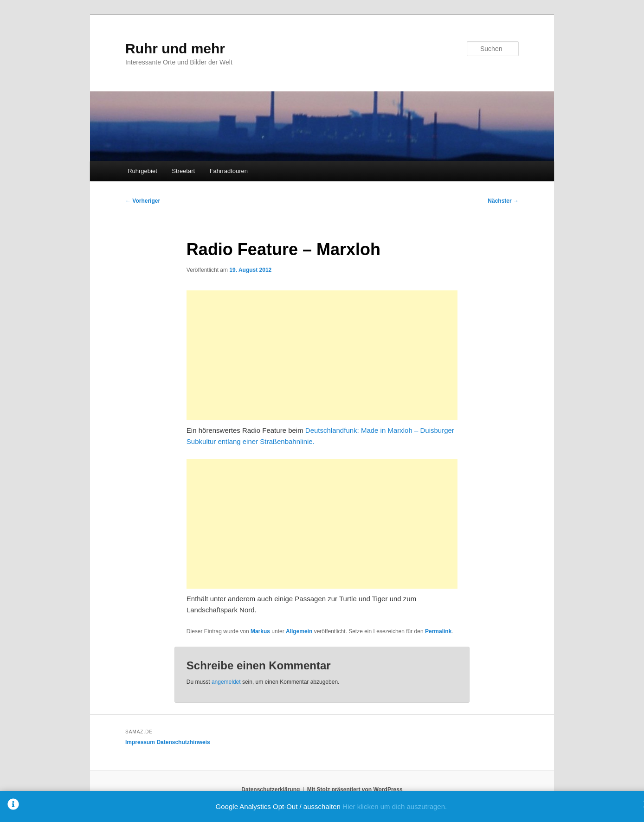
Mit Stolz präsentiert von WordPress (355, 790)
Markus (260, 631)
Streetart (183, 171)
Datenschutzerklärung (270, 790)
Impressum (140, 742)
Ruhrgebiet (142, 171)
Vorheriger (143, 201)
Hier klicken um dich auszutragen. (395, 806)
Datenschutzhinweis (183, 742)
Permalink (438, 631)
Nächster (503, 201)
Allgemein (299, 631)
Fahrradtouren (229, 171)
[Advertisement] (322, 355)
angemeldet (226, 682)
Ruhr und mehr (175, 48)
